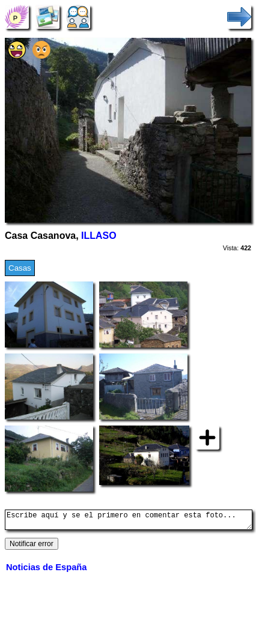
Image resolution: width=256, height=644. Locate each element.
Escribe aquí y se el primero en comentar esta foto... (129, 522)
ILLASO (99, 236)
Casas (20, 268)
